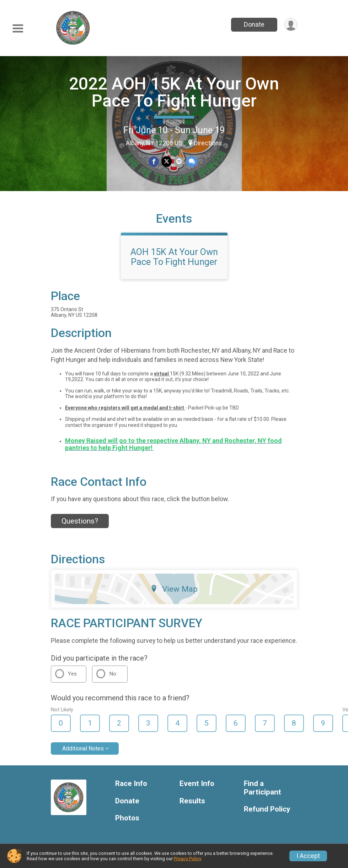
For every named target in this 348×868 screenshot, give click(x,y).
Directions (208, 143)
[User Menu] (291, 25)
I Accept (308, 856)
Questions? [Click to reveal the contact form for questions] (80, 521)
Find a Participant (263, 788)
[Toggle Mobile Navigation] (18, 29)
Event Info (197, 784)
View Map (174, 589)
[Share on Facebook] (154, 162)
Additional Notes (83, 748)
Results (192, 801)
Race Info (131, 784)
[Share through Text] (192, 162)
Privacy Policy (187, 859)
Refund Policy (267, 809)
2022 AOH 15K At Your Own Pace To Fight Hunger (174, 92)
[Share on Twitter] (167, 162)
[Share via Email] (179, 162)
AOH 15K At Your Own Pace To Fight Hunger (174, 257)
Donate (254, 24)
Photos (127, 818)
